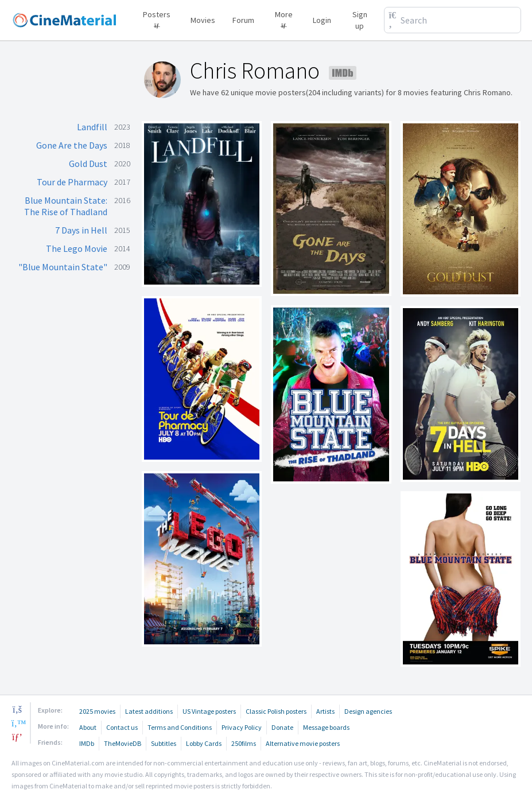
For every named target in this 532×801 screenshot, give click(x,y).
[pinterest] (17, 737)
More (284, 18)
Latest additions (149, 711)
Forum (243, 20)
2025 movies (97, 711)
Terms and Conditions (180, 727)
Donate (282, 727)
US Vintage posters (209, 711)
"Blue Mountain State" (63, 267)
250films (244, 743)
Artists (325, 711)
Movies (203, 20)
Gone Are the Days (72, 145)
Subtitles (164, 743)
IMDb (87, 743)
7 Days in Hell (81, 230)
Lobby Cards (204, 743)
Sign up (360, 20)
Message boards (326, 727)
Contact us (122, 727)
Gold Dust (88, 164)
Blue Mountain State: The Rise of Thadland (66, 206)
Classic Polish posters (276, 711)
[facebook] (17, 709)
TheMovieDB (123, 743)
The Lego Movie (77, 248)
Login (322, 20)
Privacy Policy (242, 727)
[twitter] (17, 723)
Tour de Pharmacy (72, 182)
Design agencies (368, 711)
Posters (157, 18)
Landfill (92, 127)
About (88, 727)
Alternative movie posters (303, 743)
